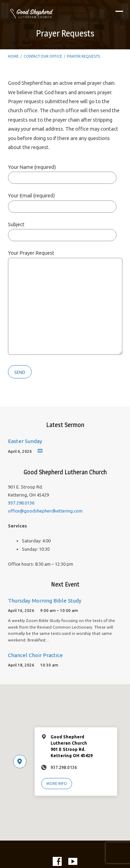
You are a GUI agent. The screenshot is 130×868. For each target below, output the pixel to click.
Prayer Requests (84, 56)
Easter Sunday (25, 441)
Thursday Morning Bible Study (45, 601)
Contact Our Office (43, 56)
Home (13, 56)
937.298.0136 (21, 503)
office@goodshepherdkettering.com (45, 511)
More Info (57, 784)
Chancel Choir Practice (35, 655)
